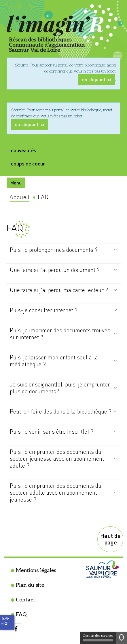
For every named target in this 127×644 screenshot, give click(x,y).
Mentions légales (36, 570)
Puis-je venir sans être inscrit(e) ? (52, 431)
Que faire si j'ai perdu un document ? (55, 270)
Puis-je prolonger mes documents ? (54, 250)
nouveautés (24, 150)
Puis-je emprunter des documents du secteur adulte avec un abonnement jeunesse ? (56, 492)
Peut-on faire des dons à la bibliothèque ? (61, 411)
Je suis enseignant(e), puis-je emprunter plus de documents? (60, 388)
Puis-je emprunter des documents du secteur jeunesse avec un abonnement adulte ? (57, 459)
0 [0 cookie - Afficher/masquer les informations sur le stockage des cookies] (122, 638)
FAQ (21, 615)
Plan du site (30, 585)
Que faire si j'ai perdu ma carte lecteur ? (59, 290)
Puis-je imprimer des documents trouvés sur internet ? (60, 334)
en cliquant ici (97, 79)
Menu (16, 183)
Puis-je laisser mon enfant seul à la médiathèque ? (54, 361)
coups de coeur (28, 163)
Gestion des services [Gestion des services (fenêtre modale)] (98, 638)
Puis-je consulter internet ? (44, 310)
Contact (26, 600)
